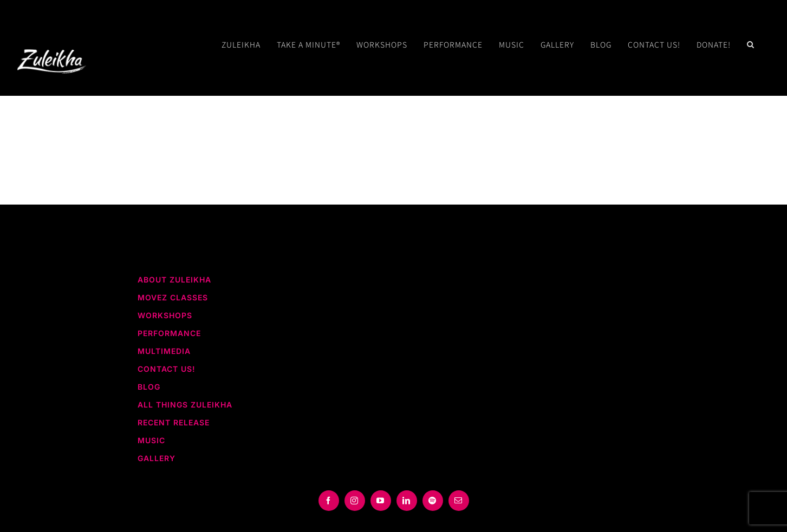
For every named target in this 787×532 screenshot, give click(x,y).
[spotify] (433, 501)
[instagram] (355, 501)
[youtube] (381, 501)
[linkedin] (407, 501)
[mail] (459, 501)
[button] (751, 44)
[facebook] (329, 501)
